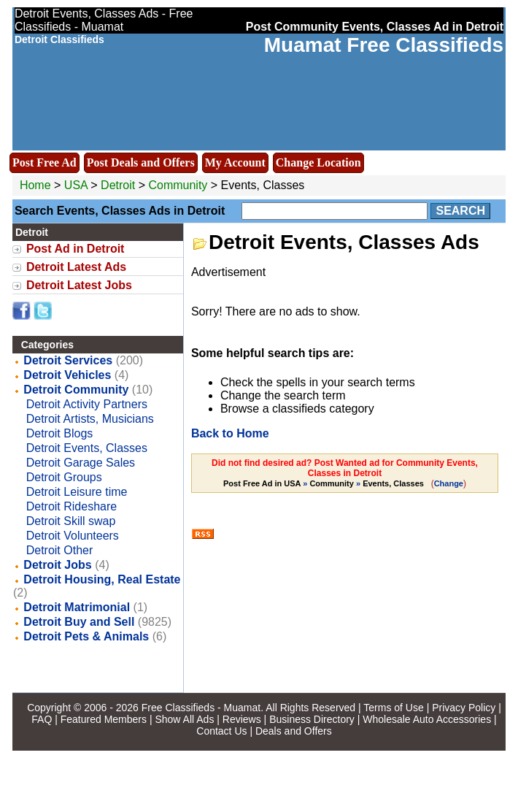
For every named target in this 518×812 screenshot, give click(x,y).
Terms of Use (393, 708)
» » (325, 483)
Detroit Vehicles (67, 375)
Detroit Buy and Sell (79, 622)
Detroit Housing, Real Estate (102, 579)
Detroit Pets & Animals (86, 636)
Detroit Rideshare (72, 506)
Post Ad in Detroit (76, 249)
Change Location (318, 162)
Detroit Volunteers (73, 536)
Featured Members (104, 719)
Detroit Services (68, 360)
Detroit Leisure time (77, 492)
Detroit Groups (64, 477)
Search (460, 211)
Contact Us (221, 731)
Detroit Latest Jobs (79, 285)
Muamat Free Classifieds (384, 45)
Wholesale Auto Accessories (427, 719)
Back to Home (230, 433)
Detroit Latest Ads (76, 267)
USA (76, 185)
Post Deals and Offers (141, 162)
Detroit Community (76, 390)
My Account (235, 162)
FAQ (42, 719)
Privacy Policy (464, 708)
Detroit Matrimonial (77, 607)
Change (449, 483)
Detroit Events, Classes (87, 448)
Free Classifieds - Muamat (201, 708)
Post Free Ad (45, 162)
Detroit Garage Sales (81, 463)
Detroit (120, 185)
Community (178, 185)
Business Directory (312, 719)
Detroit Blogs (60, 433)
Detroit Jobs (57, 565)
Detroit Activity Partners (87, 404)
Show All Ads (184, 719)
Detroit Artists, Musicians (90, 419)
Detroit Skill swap (71, 521)
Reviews (242, 719)
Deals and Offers (294, 731)
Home (35, 185)
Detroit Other (60, 550)
